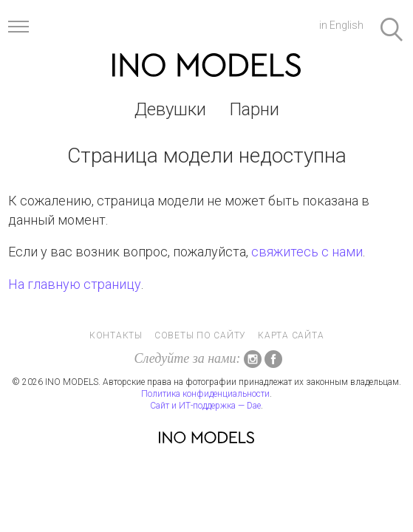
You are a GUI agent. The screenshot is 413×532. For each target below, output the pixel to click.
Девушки (170, 109)
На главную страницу (75, 284)
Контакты (116, 335)
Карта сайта (291, 335)
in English (341, 25)
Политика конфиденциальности (205, 394)
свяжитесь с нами (307, 252)
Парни (255, 109)
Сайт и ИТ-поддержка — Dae (205, 406)
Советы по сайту (200, 335)
